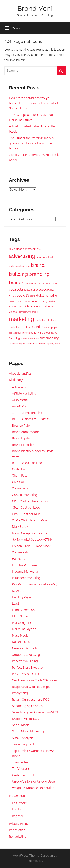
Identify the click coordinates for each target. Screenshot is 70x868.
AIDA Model (20, 400)
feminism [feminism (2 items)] (53, 301)
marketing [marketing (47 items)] (22, 319)
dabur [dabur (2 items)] (33, 296)
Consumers (20, 488)
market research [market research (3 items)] (18, 327)
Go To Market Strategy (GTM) (32, 540)
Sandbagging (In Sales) (28, 706)
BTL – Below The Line (27, 463)
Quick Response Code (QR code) (34, 680)
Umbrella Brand (23, 775)
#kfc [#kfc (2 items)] (11, 249)
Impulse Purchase (24, 565)
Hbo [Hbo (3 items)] (38, 306)
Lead (15, 604)
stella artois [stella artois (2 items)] (33, 338)
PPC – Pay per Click (25, 674)
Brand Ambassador (25, 432)
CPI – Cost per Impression (30, 501)
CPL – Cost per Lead (26, 508)
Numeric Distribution (26, 648)
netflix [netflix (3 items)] (32, 327)
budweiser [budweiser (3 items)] (31, 283)
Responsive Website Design (31, 687)
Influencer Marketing (26, 578)
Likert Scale (20, 616)
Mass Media (20, 636)
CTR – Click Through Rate (29, 520)
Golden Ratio (21, 552)
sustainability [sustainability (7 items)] (49, 338)
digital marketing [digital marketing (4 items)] (47, 296)
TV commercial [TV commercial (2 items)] (30, 344)
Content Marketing (25, 495)
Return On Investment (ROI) (30, 700)
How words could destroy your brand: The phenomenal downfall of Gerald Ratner (34, 103)
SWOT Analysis (23, 738)
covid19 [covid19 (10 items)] (23, 295)
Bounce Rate (21, 426)
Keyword (18, 591)
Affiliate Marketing (24, 394)
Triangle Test (21, 762)
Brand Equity (21, 438)
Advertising (20, 387)
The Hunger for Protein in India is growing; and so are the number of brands (33, 143)
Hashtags (18, 559)
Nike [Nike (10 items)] (40, 327)
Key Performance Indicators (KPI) (35, 584)
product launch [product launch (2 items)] (16, 333)
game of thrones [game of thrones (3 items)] (26, 306)
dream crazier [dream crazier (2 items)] (15, 301)
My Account (17, 796)
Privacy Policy (19, 824)
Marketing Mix (21, 623)
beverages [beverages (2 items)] (25, 266)
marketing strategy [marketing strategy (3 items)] (46, 320)
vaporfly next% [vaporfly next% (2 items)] (53, 344)
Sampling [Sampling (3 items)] (14, 338)
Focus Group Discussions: (30, 533)
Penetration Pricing (25, 661)
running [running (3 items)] (29, 333)
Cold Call (18, 482)
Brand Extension (23, 445)
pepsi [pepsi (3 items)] (54, 327)
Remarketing (18, 837)
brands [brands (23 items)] (17, 282)
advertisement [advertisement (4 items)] (32, 249)
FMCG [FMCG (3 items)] (12, 306)
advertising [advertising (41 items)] (22, 256)
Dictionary (16, 380)
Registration (17, 830)
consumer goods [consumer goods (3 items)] (33, 290)
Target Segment (23, 744)
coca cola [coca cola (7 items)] (16, 289)
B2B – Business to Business (31, 419)
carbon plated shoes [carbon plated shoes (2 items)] (47, 283)
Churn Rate (20, 476)
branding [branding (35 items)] (39, 274)
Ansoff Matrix (21, 406)
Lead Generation (23, 610)
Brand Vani (35, 8)
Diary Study (20, 527)
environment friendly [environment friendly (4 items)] (35, 301)
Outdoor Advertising (26, 655)
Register (18, 816)
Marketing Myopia (24, 629)
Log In (16, 809)
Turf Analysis (21, 769)
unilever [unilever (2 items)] (42, 344)
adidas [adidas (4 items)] (18, 249)
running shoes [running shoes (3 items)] (42, 333)
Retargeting (20, 693)
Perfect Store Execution (28, 668)
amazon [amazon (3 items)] (40, 257)
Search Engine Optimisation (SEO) (35, 712)
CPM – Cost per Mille (26, 514)
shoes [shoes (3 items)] (24, 338)
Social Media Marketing (28, 731)
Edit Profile (19, 803)
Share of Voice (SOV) (26, 719)
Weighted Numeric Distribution (33, 788)
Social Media (21, 725)
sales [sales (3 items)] (54, 333)
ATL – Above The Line (27, 413)
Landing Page (21, 597)
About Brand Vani (21, 374)
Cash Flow (19, 469)
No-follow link (22, 642)
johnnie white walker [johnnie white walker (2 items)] (29, 312)
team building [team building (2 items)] (15, 344)
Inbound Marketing (25, 572)
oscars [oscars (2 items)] (47, 327)
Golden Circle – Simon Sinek (31, 546)
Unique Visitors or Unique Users (34, 782)
